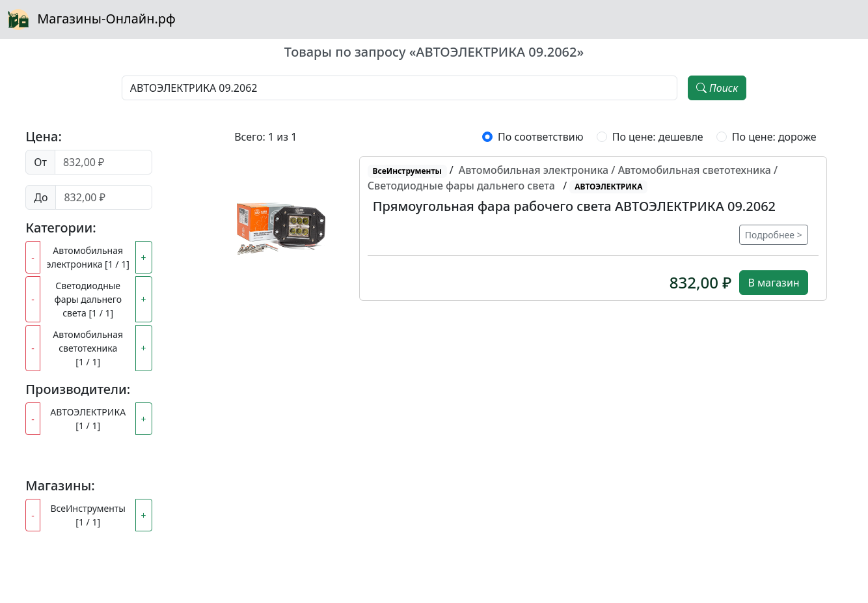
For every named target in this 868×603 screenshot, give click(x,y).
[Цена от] (103, 162)
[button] (281, 229)
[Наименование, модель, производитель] (400, 88)
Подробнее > (774, 235)
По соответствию (540, 137)
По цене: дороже (774, 137)
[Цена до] (103, 197)
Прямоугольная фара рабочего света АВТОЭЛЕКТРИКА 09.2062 (574, 206)
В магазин (773, 283)
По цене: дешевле (658, 137)
